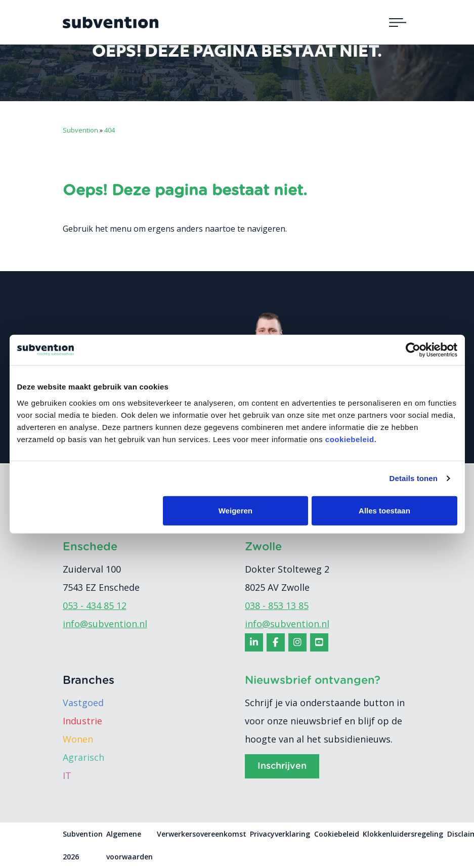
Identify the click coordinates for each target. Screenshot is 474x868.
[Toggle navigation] (398, 22)
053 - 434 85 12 (95, 605)
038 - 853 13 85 (277, 605)
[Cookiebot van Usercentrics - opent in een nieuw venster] (413, 350)
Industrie (82, 721)
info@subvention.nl (105, 624)
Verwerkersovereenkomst (202, 834)
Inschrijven (282, 766)
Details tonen (414, 478)
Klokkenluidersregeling (403, 834)
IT (67, 775)
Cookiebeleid (337, 834)
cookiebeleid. (351, 439)
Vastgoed (83, 703)
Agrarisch (83, 757)
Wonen (78, 739)
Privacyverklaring (280, 834)
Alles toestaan (384, 510)
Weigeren (235, 510)
